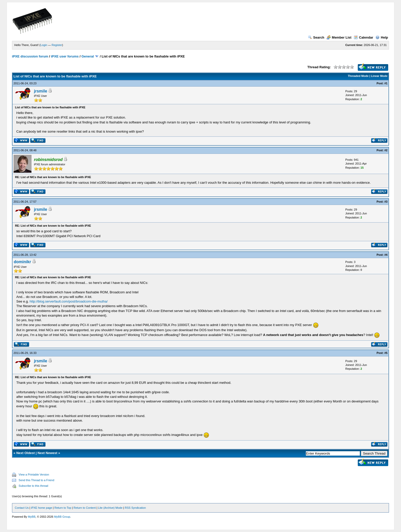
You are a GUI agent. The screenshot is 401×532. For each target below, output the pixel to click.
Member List (339, 37)
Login (44, 45)
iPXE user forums (65, 56)
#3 (386, 202)
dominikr (23, 262)
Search (316, 37)
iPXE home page (42, 508)
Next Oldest (26, 453)
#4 (386, 255)
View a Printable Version (34, 475)
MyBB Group (62, 517)
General (87, 56)
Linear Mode (379, 76)
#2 (386, 150)
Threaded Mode (358, 76)
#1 (386, 83)
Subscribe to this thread (34, 486)
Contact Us (22, 508)
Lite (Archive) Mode (110, 508)
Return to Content (85, 508)
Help (382, 37)
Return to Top (63, 508)
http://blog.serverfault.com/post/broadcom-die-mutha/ (69, 301)
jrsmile (41, 91)
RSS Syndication (135, 508)
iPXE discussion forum (30, 56)
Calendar (364, 37)
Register (57, 45)
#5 (386, 353)
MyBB (32, 517)
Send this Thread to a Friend (36, 480)
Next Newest (47, 453)
